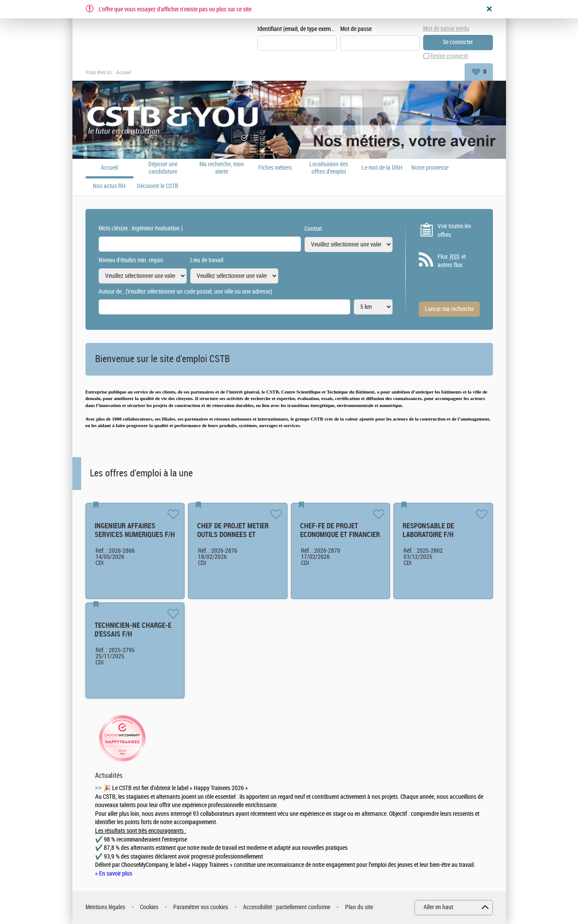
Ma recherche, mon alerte (222, 168)
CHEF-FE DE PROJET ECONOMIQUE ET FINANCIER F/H (340, 535)
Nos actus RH (109, 186)
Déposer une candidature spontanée (163, 168)
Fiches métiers (275, 168)
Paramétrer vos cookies (201, 907)
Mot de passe (356, 29)
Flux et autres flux (452, 261)
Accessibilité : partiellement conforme (287, 907)
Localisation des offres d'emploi (329, 168)
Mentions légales (105, 907)
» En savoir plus (114, 874)
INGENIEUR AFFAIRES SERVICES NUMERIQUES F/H (135, 530)
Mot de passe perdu (446, 29)
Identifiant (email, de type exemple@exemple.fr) (297, 29)
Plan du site (359, 907)
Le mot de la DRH (382, 168)
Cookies (149, 907)
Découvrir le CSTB (158, 186)
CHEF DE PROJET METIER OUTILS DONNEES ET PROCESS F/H (233, 535)
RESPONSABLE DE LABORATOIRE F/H (428, 530)
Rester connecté (449, 56)
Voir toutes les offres (454, 231)
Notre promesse (430, 168)
